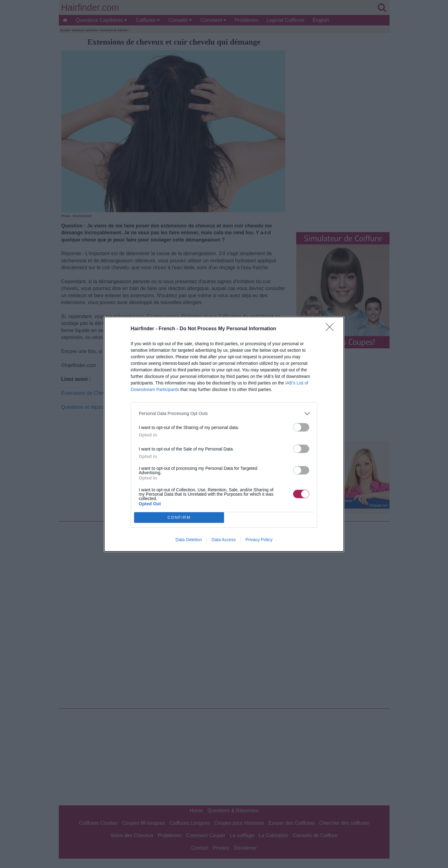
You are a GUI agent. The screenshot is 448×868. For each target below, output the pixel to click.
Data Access (224, 540)
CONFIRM (179, 517)
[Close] (332, 329)
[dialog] (224, 434)
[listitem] (224, 414)
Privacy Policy (259, 540)
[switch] (301, 427)
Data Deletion (189, 540)
